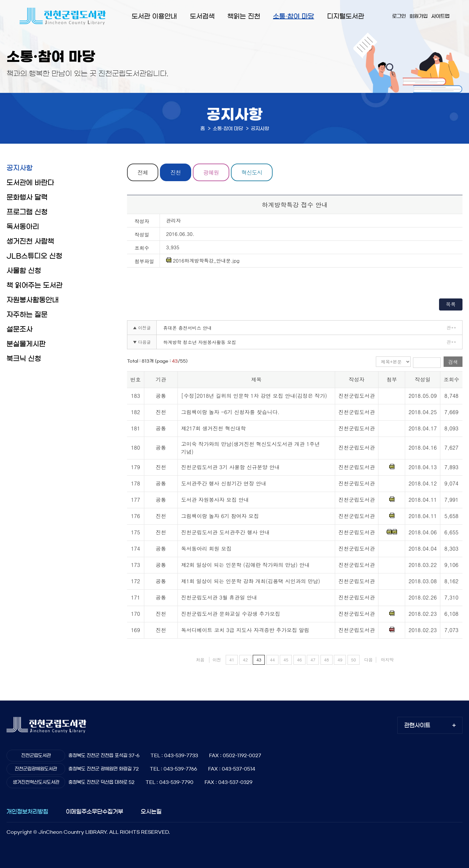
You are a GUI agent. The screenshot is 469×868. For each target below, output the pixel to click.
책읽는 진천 (244, 16)
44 (272, 660)
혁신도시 (252, 172)
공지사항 (20, 168)
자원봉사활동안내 (33, 300)
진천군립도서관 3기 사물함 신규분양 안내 (230, 467)
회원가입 (419, 16)
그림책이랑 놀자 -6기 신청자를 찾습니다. (230, 412)
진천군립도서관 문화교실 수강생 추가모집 (231, 614)
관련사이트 (417, 725)
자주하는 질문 (27, 315)
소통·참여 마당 (293, 16)
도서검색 (202, 16)
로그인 (399, 16)
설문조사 (20, 329)
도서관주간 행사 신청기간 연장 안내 (224, 483)
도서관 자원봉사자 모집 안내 (215, 500)
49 (340, 660)
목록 (451, 304)
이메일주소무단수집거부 (94, 811)
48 (327, 660)
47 (313, 660)
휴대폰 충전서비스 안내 (187, 328)
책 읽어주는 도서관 (35, 285)
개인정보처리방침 (27, 811)
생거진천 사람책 (30, 241)
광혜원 (211, 172)
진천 (176, 172)
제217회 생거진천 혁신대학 (213, 428)
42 (245, 660)
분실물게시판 (26, 344)
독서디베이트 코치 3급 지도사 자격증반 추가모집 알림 (245, 630)
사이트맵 (440, 16)
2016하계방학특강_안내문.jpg (203, 261)
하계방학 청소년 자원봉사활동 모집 (200, 342)
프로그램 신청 (27, 212)
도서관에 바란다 (30, 183)
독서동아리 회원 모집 (206, 549)
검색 (453, 362)
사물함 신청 (24, 271)
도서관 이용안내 (154, 16)
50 (354, 660)
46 (299, 660)
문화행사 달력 (27, 197)
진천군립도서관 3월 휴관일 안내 (219, 597)
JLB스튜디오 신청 (34, 256)
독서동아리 (23, 227)
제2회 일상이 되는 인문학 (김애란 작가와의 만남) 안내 (245, 565)
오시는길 (151, 811)
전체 (143, 172)
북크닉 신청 (24, 359)
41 (232, 660)
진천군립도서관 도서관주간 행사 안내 (225, 532)
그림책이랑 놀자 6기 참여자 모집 (220, 516)
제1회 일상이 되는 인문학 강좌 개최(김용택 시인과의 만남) (251, 581)
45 (286, 660)
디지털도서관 (346, 16)
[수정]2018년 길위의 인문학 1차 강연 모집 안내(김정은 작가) (254, 396)
